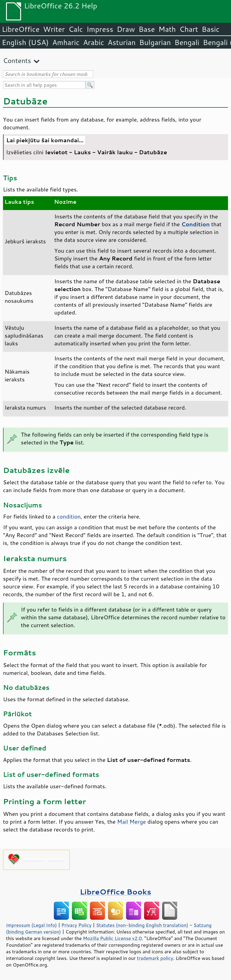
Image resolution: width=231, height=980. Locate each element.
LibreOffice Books (115, 892)
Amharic (66, 42)
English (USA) (25, 42)
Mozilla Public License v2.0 (112, 938)
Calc (76, 29)
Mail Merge (131, 822)
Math (167, 29)
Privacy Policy (76, 925)
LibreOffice (21, 29)
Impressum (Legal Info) (31, 925)
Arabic (94, 42)
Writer (54, 29)
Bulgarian (155, 42)
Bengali (187, 42)
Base (147, 29)
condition (69, 516)
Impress (100, 29)
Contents (17, 60)
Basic (210, 29)
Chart (189, 29)
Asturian (122, 42)
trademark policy (155, 958)
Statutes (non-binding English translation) (142, 925)
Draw (126, 29)
